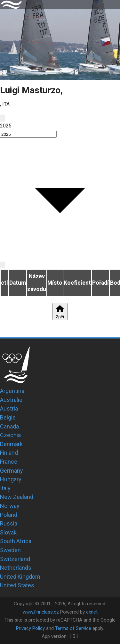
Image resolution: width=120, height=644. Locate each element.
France (9, 462)
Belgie (8, 417)
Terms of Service (73, 628)
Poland (9, 515)
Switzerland (15, 559)
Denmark (11, 444)
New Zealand (17, 497)
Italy (5, 488)
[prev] (3, 118)
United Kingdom (20, 577)
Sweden (10, 550)
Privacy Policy (30, 628)
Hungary (11, 479)
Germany (12, 471)
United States (17, 585)
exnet (92, 612)
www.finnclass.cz (41, 612)
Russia (9, 523)
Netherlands (16, 568)
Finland (9, 453)
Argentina (12, 391)
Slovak (8, 532)
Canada (9, 426)
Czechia (10, 435)
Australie (11, 400)
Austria (9, 408)
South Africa (16, 541)
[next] (3, 265)
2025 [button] (6, 126)
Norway (10, 506)
